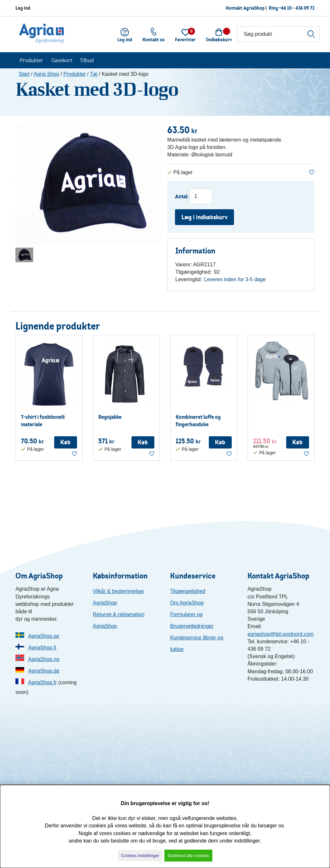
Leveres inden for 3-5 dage (235, 279)
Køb (65, 442)
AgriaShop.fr (42, 682)
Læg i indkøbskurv (204, 217)
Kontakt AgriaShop (245, 8)
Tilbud (87, 60)
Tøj (94, 74)
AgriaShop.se (44, 636)
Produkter (31, 60)
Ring (274, 8)
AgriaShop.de (44, 671)
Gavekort (62, 60)
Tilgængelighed (188, 591)
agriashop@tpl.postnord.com (281, 634)
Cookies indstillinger (140, 856)
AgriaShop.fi (42, 648)
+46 (297, 8)
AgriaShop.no (44, 659)
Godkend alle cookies (188, 856)
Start (24, 74)
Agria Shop (46, 74)
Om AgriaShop (187, 603)
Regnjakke (110, 417)
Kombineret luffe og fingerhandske (198, 421)
